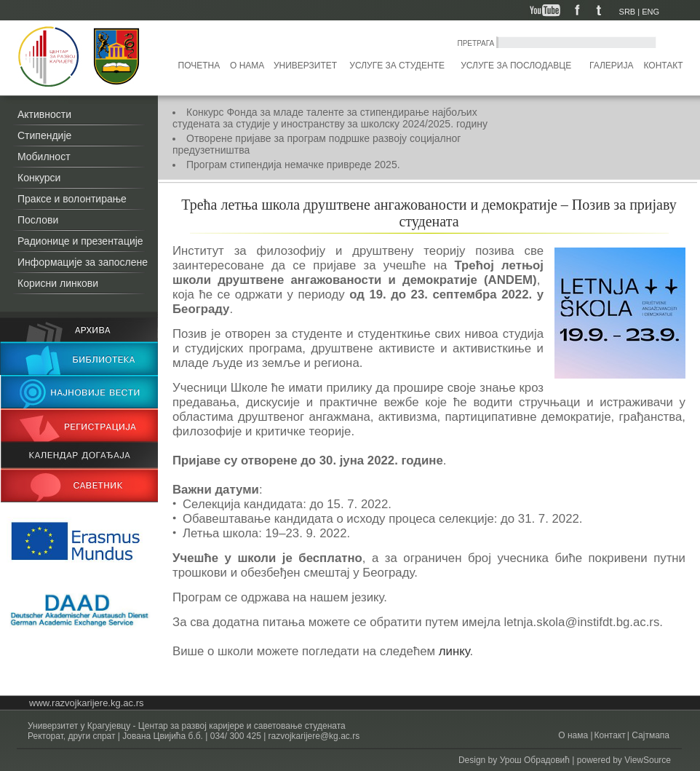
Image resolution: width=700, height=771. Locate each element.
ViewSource (648, 760)
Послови (38, 220)
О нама (247, 66)
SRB (628, 12)
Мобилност (44, 157)
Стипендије (44, 135)
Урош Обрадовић (535, 760)
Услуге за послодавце (516, 66)
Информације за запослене (83, 262)
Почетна (199, 66)
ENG (651, 12)
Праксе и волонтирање (72, 199)
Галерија (611, 66)
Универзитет (305, 66)
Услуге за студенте (397, 66)
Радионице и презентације (80, 241)
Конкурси (39, 178)
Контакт (664, 66)
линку (454, 651)
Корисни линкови (58, 283)
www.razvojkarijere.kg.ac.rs (87, 703)
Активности (44, 114)
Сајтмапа (649, 735)
